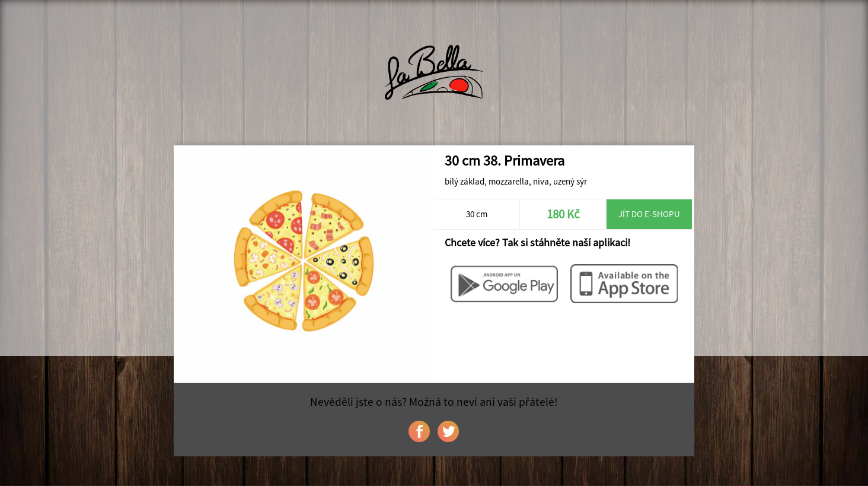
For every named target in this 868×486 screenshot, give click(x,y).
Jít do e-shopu (649, 214)
